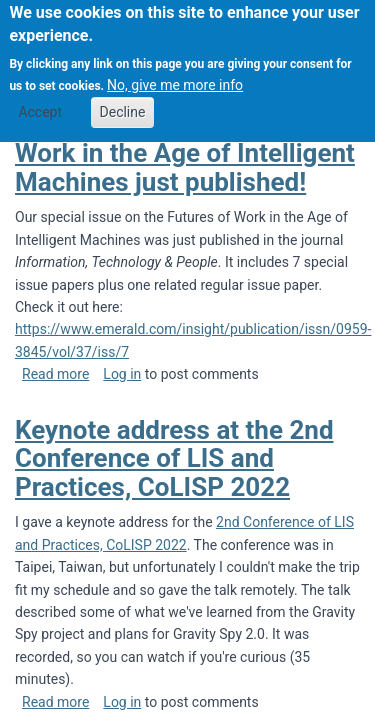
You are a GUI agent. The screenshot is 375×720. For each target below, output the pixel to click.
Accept (40, 100)
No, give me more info (175, 74)
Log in (122, 374)
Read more (55, 374)
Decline (123, 100)
